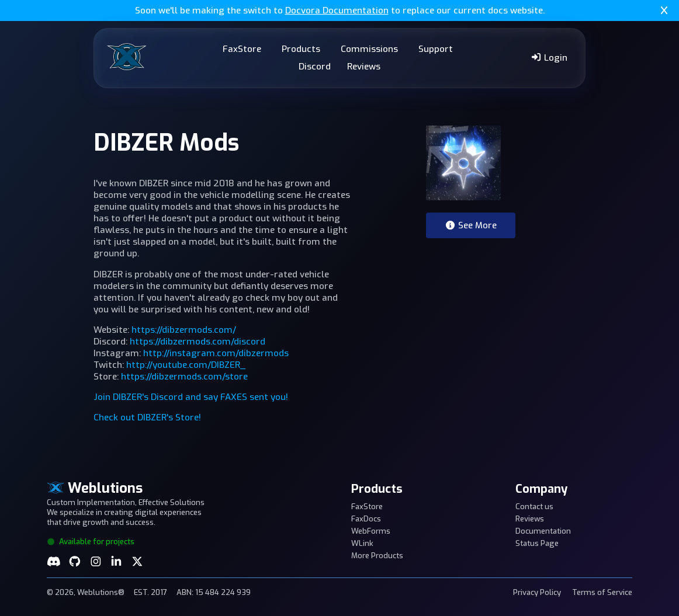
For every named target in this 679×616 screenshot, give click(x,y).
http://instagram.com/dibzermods (216, 353)
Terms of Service (602, 592)
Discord (315, 67)
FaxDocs (366, 519)
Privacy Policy (537, 592)
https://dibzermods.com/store (184, 377)
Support (436, 49)
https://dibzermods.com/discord (198, 342)
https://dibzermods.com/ (184, 330)
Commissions (369, 49)
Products (301, 49)
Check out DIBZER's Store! (147, 417)
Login (549, 58)
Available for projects (91, 542)
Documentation (543, 531)
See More (471, 225)
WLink (362, 543)
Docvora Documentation (337, 11)
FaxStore (242, 49)
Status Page (537, 543)
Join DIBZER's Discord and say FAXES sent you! (191, 397)
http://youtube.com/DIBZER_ (186, 365)
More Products (377, 556)
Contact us (534, 507)
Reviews (364, 67)
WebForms (371, 531)
